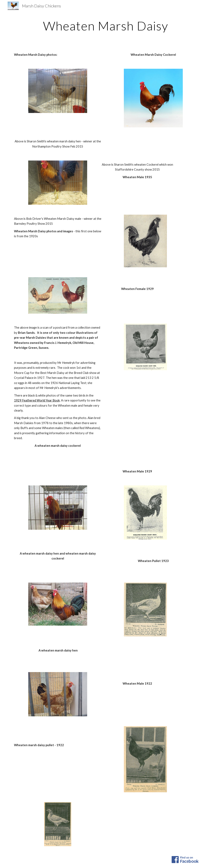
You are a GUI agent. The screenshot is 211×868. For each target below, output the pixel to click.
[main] (106, 26)
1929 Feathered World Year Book (37, 400)
